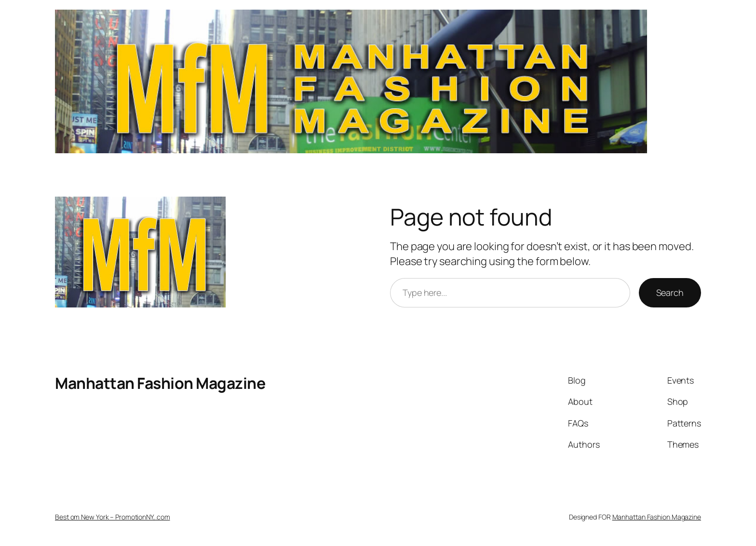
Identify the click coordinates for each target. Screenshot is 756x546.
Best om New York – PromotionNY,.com (113, 517)
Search (670, 293)
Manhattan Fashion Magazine (160, 383)
